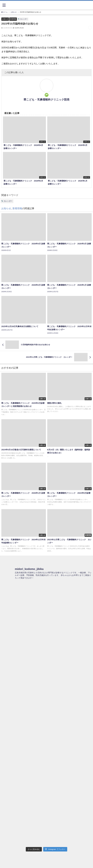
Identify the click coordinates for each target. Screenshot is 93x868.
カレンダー (24, 19)
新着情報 (13, 19)
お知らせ (5, 19)
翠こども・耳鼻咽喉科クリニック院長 (47, 100)
